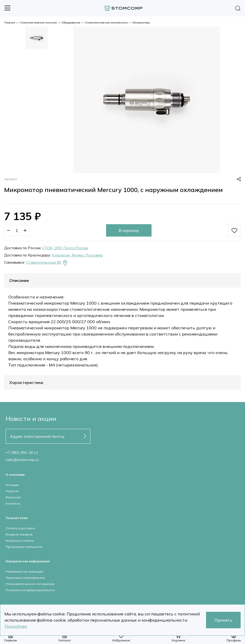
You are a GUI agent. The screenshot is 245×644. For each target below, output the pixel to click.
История (12, 485)
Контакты (13, 503)
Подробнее (16, 626)
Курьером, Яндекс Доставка (77, 255)
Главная (10, 23)
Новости (12, 491)
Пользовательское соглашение (30, 584)
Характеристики (26, 382)
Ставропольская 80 (47, 263)
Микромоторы (141, 23)
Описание (19, 280)
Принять (223, 620)
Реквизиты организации (24, 571)
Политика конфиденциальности (30, 590)
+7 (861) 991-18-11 (22, 453)
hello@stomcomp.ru (22, 460)
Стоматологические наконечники (106, 23)
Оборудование (71, 23)
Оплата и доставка (20, 528)
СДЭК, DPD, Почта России (65, 248)
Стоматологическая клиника (38, 23)
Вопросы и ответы (20, 541)
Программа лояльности (24, 547)
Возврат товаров (19, 534)
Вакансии (13, 497)
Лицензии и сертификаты (25, 578)
